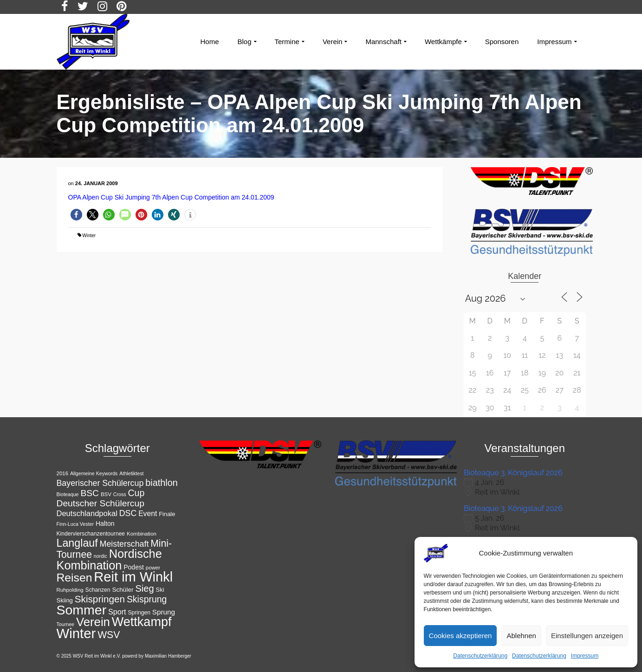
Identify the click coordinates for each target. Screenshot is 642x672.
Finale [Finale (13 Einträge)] (167, 514)
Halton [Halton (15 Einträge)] (105, 523)
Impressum (585, 656)
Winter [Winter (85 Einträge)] (76, 633)
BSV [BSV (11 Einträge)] (106, 494)
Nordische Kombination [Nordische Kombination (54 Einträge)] (109, 559)
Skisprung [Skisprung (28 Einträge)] (147, 599)
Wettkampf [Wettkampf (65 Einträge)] (142, 622)
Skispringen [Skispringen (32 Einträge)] (100, 599)
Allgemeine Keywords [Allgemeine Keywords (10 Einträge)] (94, 473)
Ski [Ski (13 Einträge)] (160, 590)
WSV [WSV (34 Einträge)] (109, 635)
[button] (76, 215)
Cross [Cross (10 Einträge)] (120, 494)
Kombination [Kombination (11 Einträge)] (142, 534)
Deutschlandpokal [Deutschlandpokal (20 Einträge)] (87, 514)
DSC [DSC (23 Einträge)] (128, 513)
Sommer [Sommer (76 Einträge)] (82, 610)
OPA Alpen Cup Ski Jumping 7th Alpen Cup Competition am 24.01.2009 (171, 197)
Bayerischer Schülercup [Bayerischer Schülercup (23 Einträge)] (100, 483)
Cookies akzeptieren (460, 636)
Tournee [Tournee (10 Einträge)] (66, 624)
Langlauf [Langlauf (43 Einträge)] (77, 543)
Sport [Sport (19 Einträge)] (117, 612)
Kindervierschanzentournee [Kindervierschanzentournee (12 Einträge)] (91, 534)
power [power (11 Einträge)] (153, 568)
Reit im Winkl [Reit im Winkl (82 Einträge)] (133, 577)
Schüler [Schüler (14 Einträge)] (123, 590)
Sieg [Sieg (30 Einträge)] (144, 588)
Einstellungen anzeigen (587, 636)
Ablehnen (521, 636)
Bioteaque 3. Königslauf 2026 (513, 473)
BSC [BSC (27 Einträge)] (90, 493)
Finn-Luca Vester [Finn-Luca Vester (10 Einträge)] (75, 524)
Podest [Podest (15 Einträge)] (134, 567)
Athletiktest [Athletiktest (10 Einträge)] (131, 473)
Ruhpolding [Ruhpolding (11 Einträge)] (70, 590)
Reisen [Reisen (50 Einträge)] (75, 578)
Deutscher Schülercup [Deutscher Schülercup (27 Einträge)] (101, 503)
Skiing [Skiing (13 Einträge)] (65, 600)
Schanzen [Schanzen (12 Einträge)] (98, 590)
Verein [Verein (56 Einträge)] (93, 622)
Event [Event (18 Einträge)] (148, 514)
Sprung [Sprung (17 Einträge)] (164, 612)
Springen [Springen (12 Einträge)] (139, 613)
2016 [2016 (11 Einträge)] (63, 473)
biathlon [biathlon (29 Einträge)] (162, 483)
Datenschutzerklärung (480, 656)
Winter (89, 236)
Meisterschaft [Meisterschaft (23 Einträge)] (124, 544)
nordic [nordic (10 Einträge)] (101, 556)
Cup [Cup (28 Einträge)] (136, 493)
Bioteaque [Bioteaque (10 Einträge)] (68, 494)
